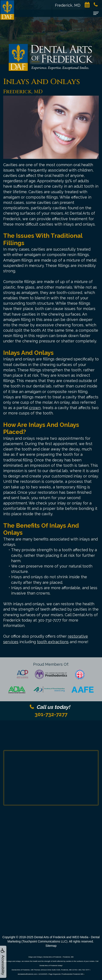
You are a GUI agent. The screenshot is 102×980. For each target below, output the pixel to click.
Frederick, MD (70, 5)
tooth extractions (53, 642)
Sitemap (51, 946)
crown (35, 408)
